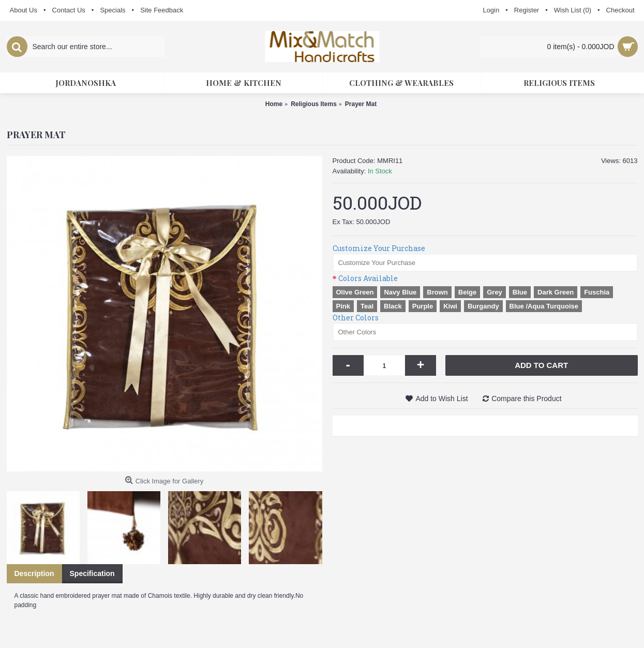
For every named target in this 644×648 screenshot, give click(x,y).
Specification (92, 573)
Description (34, 573)
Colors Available (368, 278)
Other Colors (356, 318)
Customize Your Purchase (379, 248)
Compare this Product (526, 399)
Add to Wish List (441, 399)
